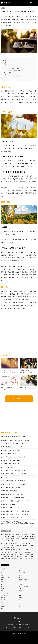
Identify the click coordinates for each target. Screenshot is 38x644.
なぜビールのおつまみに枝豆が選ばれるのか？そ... (15, 437)
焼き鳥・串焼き (23, 580)
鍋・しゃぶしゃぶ (24, 586)
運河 (6, 550)
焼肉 (2, 580)
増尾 (8, 556)
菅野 (26, 545)
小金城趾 (26, 536)
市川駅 (11, 543)
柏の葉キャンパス (14, 554)
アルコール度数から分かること (14, 76)
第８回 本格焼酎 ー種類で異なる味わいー (14, 494)
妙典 (8, 548)
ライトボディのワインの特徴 (13, 70)
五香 (3, 539)
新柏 (28, 554)
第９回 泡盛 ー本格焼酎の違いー (10, 491)
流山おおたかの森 (23, 550)
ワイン (3, 8)
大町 (33, 543)
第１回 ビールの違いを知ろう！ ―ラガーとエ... (14, 518)
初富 (3, 561)
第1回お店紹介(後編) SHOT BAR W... (11, 460)
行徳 (12, 545)
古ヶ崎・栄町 (33, 536)
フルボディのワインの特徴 (13, 69)
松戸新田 (32, 539)
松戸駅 (27, 539)
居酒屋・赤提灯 (5, 577)
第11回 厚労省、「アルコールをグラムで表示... (14, 484)
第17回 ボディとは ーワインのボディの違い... (14, 457)
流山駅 (16, 550)
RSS (19, 621)
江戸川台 (11, 550)
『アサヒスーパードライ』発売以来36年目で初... (14, 444)
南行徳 (4, 548)
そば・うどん (4, 602)
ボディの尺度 (9, 67)
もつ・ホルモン (23, 600)
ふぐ (20, 582)
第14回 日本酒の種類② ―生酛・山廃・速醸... (14, 474)
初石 (16, 552)
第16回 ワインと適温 (7, 467)
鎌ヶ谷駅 (8, 559)
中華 (20, 593)
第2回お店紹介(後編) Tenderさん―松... (12, 450)
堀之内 (6, 543)
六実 (6, 534)
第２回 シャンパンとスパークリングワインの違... (15, 514)
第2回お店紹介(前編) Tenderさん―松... (12, 454)
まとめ (6, 78)
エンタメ (3, 609)
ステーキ (3, 591)
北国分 (8, 545)
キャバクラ (22, 571)
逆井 (25, 554)
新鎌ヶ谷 (32, 559)
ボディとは (7, 65)
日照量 (8, 74)
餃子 (20, 604)
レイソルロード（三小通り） (22, 556)
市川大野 (16, 543)
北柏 (21, 554)
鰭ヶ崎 (20, 552)
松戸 (2, 534)
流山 (2, 550)
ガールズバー (22, 573)
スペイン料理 (4, 593)
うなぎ (3, 582)
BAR (2, 573)
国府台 (22, 545)
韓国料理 (21, 591)
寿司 (20, 577)
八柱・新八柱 (32, 534)
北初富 (20, 559)
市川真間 (28, 543)
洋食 (20, 595)
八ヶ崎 (8, 539)
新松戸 (12, 539)
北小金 (26, 534)
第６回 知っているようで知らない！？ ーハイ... (15, 501)
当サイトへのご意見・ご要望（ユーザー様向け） (18, 627)
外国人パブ (4, 568)
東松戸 (22, 539)
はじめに (6, 63)
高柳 (32, 554)
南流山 (30, 552)
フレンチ (21, 588)
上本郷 (17, 534)
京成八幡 (17, 545)
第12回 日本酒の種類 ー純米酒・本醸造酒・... (14, 481)
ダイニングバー (23, 575)
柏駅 (32, 556)
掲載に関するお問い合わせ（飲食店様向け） (19, 625)
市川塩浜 (22, 543)
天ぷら (21, 602)
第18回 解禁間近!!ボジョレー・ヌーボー (12, 447)
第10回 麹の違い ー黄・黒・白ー (11, 487)
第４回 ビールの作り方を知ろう (10, 508)
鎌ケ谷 (3, 559)
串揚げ (21, 584)
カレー (21, 597)
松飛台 (4, 541)
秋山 (9, 534)
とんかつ (3, 584)
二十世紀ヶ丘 (19, 536)
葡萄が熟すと (8, 72)
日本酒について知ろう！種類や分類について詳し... (15, 440)
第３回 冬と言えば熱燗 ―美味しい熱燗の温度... (15, 511)
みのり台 (13, 541)
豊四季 (4, 556)
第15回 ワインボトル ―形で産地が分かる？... (14, 470)
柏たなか (6, 554)
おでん (3, 606)
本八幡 (12, 548)
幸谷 (13, 536)
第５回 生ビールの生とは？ (9, 504)
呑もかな (19, 618)
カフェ (21, 606)
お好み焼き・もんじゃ (7, 600)
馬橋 (8, 541)
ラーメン (3, 604)
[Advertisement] (19, 332)
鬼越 (3, 545)
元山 (13, 534)
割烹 (2, 586)
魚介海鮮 (3, 597)
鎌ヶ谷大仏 (14, 559)
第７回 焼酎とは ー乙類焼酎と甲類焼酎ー (13, 498)
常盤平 (17, 539)
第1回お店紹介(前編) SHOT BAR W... (11, 464)
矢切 (21, 534)
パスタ (21, 568)
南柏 (12, 556)
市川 (2, 543)
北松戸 (4, 536)
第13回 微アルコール (7, 477)
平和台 (25, 552)
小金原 (9, 536)
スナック (3, 571)
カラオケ (3, 575)
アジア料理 (4, 595)
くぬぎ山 (26, 559)
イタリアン (4, 588)
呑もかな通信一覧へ (19, 399)
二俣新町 (31, 545)
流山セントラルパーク (8, 552)
